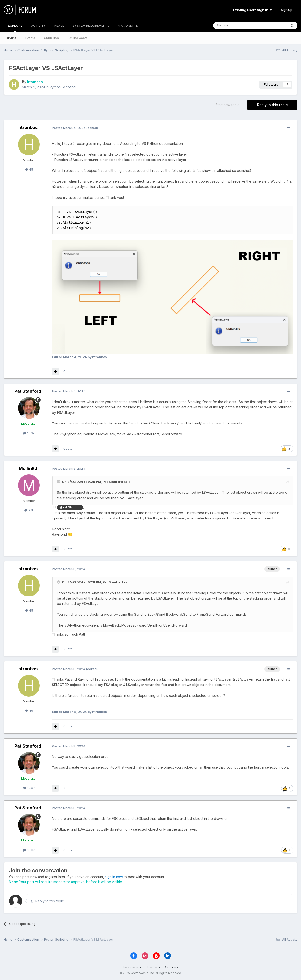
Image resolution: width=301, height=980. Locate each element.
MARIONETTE (128, 26)
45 (29, 169)
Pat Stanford (28, 391)
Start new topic (227, 105)
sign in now (114, 877)
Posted (69, 128)
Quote (68, 371)
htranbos (35, 82)
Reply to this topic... (49, 901)
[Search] (238, 26)
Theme (153, 967)
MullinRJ (28, 468)
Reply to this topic (272, 105)
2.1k (29, 510)
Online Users (78, 38)
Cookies (172, 967)
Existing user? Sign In (252, 10)
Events (30, 38)
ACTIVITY (38, 26)
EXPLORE (15, 28)
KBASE (59, 26)
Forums (10, 38)
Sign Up (287, 10)
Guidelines (52, 38)
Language (132, 967)
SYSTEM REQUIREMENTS (91, 26)
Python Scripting (63, 87)
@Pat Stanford (70, 507)
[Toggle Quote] (59, 482)
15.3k (29, 433)
